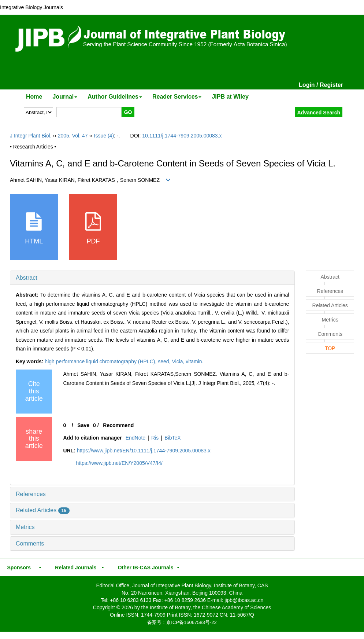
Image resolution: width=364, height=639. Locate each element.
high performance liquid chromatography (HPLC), (101, 361)
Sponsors (18, 568)
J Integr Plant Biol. (31, 136)
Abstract (27, 278)
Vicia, (179, 361)
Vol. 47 (80, 136)
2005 (64, 136)
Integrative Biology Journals (31, 7)
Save (83, 425)
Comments (30, 543)
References (31, 494)
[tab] (152, 278)
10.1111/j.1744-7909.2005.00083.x (182, 136)
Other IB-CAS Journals (143, 568)
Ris (155, 438)
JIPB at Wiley (230, 97)
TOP (330, 348)
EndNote (135, 438)
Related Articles (43, 510)
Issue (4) (104, 136)
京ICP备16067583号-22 (191, 622)
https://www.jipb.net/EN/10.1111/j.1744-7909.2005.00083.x (144, 451)
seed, (165, 361)
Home (34, 97)
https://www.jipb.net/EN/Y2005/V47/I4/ (119, 463)
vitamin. (194, 361)
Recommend (118, 425)
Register (331, 85)
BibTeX (172, 438)
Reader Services (177, 97)
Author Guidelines (115, 97)
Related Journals (74, 568)
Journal (65, 97)
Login (307, 85)
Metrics (25, 527)
